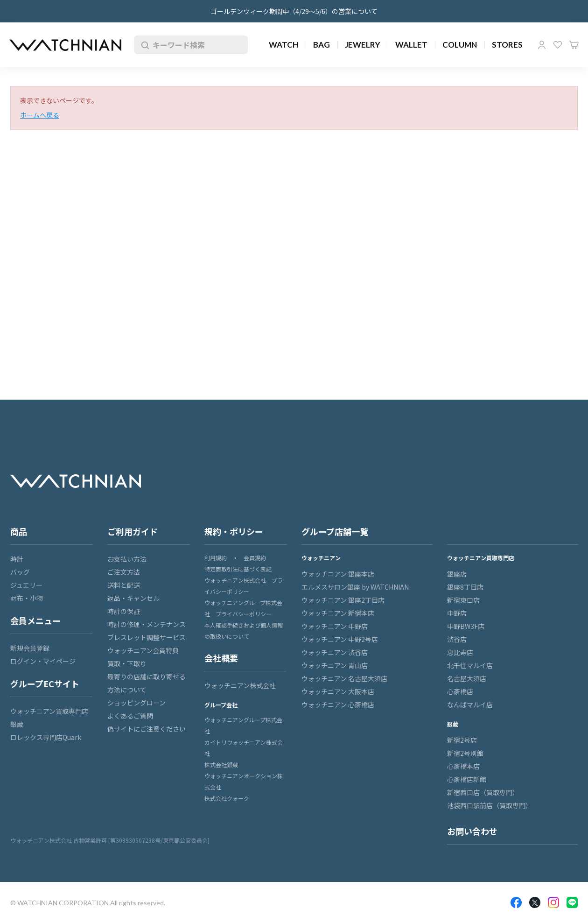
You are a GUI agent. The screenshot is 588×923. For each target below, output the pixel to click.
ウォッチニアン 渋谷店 (335, 652)
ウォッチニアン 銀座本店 (338, 574)
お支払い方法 (127, 559)
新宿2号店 (462, 740)
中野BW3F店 (466, 626)
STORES (507, 45)
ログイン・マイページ (43, 661)
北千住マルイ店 (470, 665)
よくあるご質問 (130, 716)
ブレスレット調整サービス (147, 637)
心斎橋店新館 (467, 779)
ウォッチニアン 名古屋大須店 (344, 678)
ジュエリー (26, 585)
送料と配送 (124, 585)
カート (574, 45)
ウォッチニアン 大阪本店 (338, 691)
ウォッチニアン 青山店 (335, 665)
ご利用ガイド (133, 531)
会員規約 (255, 558)
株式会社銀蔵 (221, 764)
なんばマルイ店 (470, 705)
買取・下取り (127, 663)
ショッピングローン (136, 703)
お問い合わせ (472, 831)
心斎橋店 (460, 691)
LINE (572, 902)
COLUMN (460, 45)
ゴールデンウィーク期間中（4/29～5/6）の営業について (294, 11)
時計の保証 (124, 611)
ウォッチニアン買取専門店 (49, 711)
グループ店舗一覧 (335, 531)
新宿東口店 (463, 600)
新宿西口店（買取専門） (483, 792)
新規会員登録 (30, 648)
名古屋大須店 (467, 678)
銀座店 (457, 574)
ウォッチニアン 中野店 (335, 626)
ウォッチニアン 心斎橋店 (338, 705)
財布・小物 (27, 598)
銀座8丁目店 (465, 587)
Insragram (553, 902)
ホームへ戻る (40, 115)
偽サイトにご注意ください (147, 729)
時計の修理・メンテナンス (147, 624)
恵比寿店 (460, 652)
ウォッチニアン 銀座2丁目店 (343, 600)
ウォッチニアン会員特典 (143, 650)
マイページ (542, 45)
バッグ (20, 572)
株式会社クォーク (227, 798)
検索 (143, 45)
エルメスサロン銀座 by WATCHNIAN (355, 587)
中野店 (457, 613)
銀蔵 (17, 724)
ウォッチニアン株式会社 (240, 685)
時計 (17, 559)
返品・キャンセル (133, 598)
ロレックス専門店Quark (46, 737)
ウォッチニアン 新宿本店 (338, 613)
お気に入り (558, 45)
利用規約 (216, 558)
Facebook (516, 902)
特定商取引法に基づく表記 (238, 569)
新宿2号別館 (465, 753)
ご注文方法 (124, 572)
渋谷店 (457, 639)
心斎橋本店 (463, 766)
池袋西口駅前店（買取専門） (490, 805)
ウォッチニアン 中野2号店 (340, 639)
